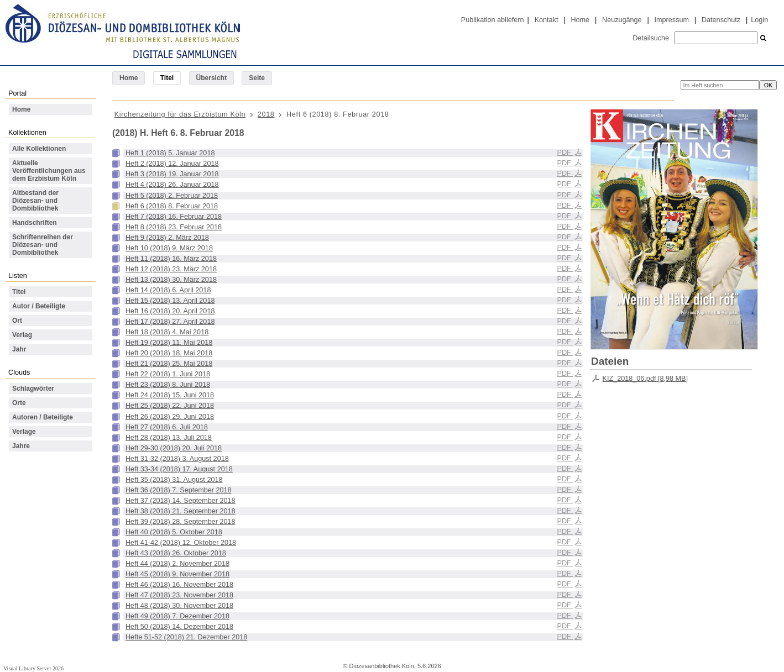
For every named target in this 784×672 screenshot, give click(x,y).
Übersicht (211, 78)
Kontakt (547, 20)
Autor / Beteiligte (39, 306)
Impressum (672, 20)
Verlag (22, 335)
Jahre (21, 446)
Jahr (19, 349)
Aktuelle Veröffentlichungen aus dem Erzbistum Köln (49, 171)
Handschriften (35, 223)
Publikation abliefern (493, 20)
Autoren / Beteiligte (43, 417)
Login (759, 20)
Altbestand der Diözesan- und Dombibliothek (35, 201)
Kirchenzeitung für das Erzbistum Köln (180, 114)
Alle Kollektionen (39, 149)
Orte (19, 403)
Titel (19, 292)
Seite (257, 78)
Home (580, 20)
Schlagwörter (33, 389)
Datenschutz (721, 20)
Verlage (24, 432)
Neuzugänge (622, 20)
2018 (266, 114)
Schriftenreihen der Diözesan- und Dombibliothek (43, 245)
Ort (17, 321)
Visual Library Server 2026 (33, 668)
